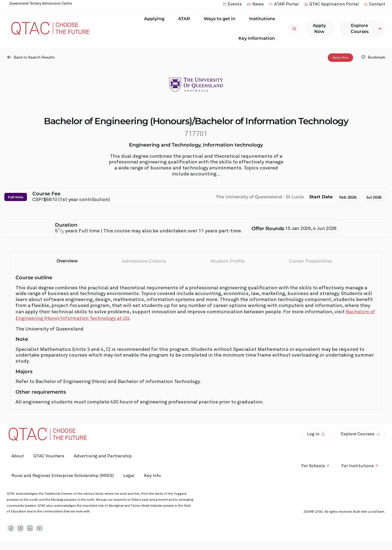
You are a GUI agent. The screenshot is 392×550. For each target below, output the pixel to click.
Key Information (258, 38)
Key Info (157, 476)
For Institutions (357, 466)
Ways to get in (221, 19)
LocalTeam (376, 512)
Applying (156, 19)
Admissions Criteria (144, 261)
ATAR (185, 19)
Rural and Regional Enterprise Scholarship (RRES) (63, 476)
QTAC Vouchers (51, 456)
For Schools (311, 466)
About (19, 456)
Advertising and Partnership (106, 456)
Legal (131, 476)
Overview (67, 261)
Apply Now (340, 58)
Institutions (263, 19)
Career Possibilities (311, 261)
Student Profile (228, 261)
